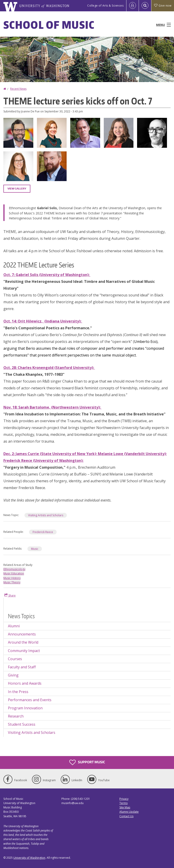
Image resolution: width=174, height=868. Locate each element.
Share (10, 595)
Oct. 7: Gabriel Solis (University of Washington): (47, 275)
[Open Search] (145, 6)
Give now (163, 6)
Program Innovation (25, 708)
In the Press (18, 692)
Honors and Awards (25, 683)
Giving (13, 675)
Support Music (87, 762)
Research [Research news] (16, 716)
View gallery (17, 189)
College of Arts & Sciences (105, 6)
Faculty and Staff (22, 667)
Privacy (124, 799)
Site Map (125, 807)
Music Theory (12, 582)
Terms (123, 803)
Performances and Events (30, 700)
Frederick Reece (43, 532)
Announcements (22, 634)
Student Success (22, 724)
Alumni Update (129, 812)
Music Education (14, 573)
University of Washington (29, 858)
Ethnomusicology (14, 569)
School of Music (49, 25)
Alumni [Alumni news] (14, 626)
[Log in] (133, 6)
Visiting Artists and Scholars (46, 515)
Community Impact (24, 651)
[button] (18, 132)
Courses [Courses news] (15, 659)
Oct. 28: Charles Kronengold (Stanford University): (49, 368)
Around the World (23, 642)
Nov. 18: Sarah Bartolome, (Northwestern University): (52, 407)
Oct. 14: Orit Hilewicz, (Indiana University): (43, 321)
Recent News (18, 89)
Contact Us (126, 816)
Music (35, 549)
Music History (12, 578)
